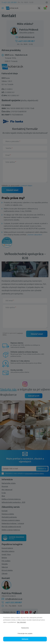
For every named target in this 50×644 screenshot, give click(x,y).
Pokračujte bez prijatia (25, 633)
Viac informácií (21, 622)
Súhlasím (25, 639)
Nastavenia (25, 628)
